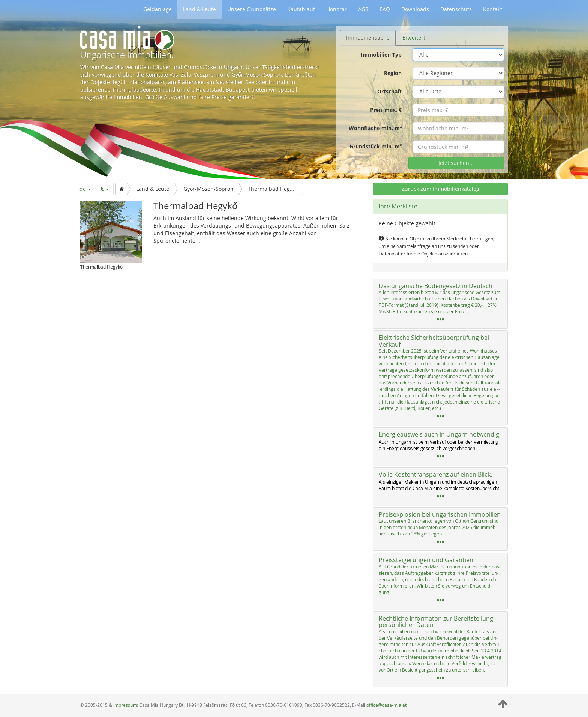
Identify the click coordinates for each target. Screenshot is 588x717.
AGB (363, 9)
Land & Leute (199, 9)
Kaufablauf (301, 9)
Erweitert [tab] (414, 38)
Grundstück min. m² (376, 146)
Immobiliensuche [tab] (368, 38)
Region (393, 73)
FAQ (385, 9)
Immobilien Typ (381, 55)
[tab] (440, 304)
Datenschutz (456, 9)
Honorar (337, 9)
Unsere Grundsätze (252, 9)
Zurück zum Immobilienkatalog (440, 189)
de (85, 189)
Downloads (415, 9)
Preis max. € (386, 110)
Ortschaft (389, 91)
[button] (440, 304)
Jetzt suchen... (456, 163)
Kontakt (493, 9)
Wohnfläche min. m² (375, 128)
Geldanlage (157, 9)
